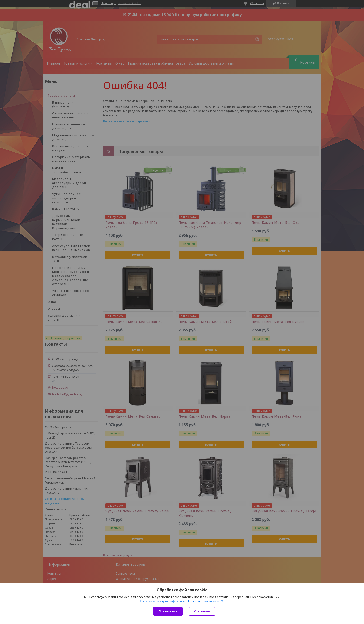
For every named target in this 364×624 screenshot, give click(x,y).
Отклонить (202, 611)
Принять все (168, 611)
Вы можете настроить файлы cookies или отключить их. (180, 601)
